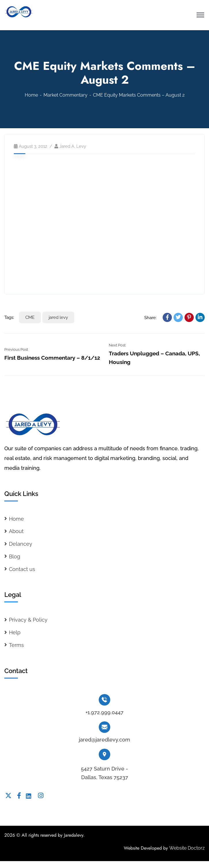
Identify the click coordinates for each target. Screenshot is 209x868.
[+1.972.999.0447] (105, 700)
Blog (15, 556)
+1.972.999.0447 (105, 712)
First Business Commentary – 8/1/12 (52, 358)
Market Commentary (65, 95)
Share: (150, 318)
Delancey (21, 544)
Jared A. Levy (73, 146)
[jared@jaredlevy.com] (105, 727)
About (16, 531)
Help (15, 632)
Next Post (117, 345)
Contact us (22, 569)
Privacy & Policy (28, 620)
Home (31, 95)
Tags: (9, 317)
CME (30, 317)
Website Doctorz (187, 848)
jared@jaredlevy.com (105, 740)
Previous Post (16, 349)
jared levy (58, 317)
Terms (16, 645)
